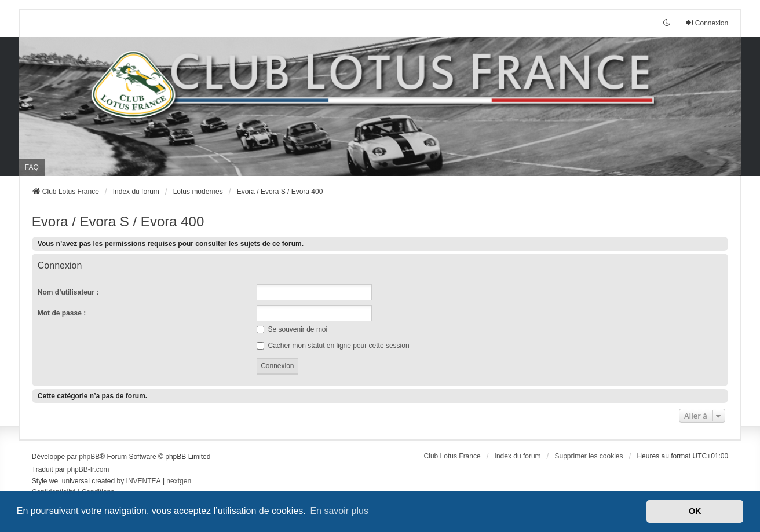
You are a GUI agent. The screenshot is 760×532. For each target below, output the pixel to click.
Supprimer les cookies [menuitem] (589, 456)
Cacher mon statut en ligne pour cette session (333, 346)
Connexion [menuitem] (706, 23)
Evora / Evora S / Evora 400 (118, 221)
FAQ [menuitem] (32, 167)
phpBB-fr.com (88, 469)
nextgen (179, 481)
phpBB (89, 457)
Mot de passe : (62, 313)
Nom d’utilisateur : (68, 292)
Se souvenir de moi (292, 329)
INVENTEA (144, 481)
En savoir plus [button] (339, 511)
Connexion (60, 266)
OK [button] (695, 511)
